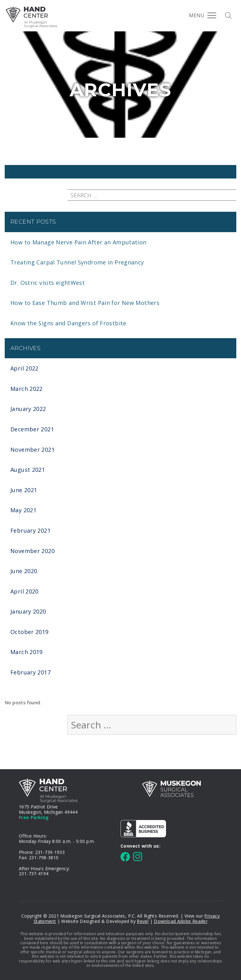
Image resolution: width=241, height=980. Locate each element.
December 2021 (32, 429)
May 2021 (23, 510)
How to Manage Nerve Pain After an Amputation (78, 242)
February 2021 (30, 530)
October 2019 (29, 632)
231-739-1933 (50, 852)
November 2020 (32, 551)
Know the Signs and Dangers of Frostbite (68, 323)
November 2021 (32, 450)
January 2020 (28, 611)
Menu (203, 15)
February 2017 (30, 672)
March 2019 (27, 652)
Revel (143, 921)
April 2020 (24, 591)
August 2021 (28, 470)
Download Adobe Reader (181, 921)
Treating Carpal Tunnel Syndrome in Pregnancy (77, 262)
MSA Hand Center (31, 17)
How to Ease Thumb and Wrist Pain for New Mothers (85, 303)
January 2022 (28, 409)
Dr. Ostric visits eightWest (48, 283)
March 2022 (27, 389)
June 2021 (24, 490)
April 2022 (24, 368)
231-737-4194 (34, 873)
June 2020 (24, 571)
